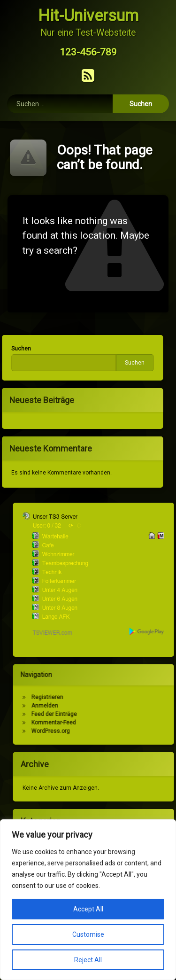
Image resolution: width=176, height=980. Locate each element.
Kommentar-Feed (132, 723)
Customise (88, 934)
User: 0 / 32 (125, 526)
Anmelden (123, 706)
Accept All (88, 909)
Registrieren (125, 697)
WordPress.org (129, 731)
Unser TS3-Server (133, 517)
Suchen (57, 363)
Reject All (88, 960)
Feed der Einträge (132, 714)
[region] (88, 900)
